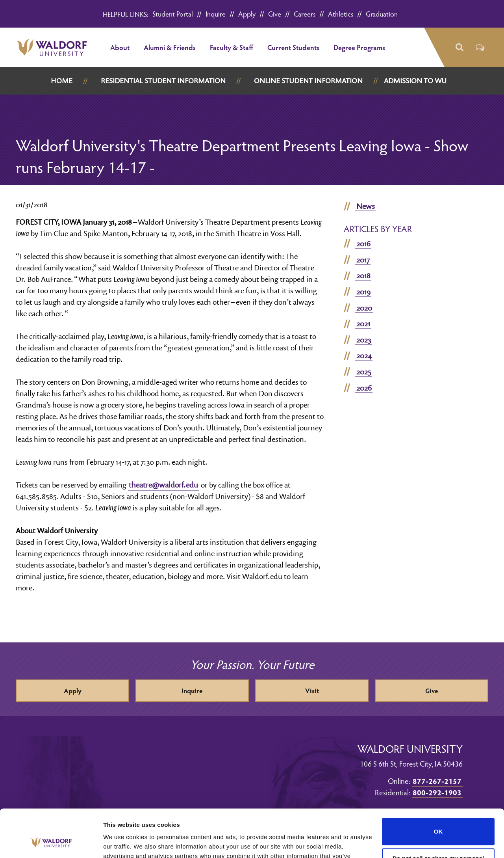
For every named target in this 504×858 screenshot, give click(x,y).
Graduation (382, 14)
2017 (363, 260)
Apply (247, 14)
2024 (364, 355)
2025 (364, 372)
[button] (459, 47)
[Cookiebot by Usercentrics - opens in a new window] (51, 843)
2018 (363, 275)
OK (438, 787)
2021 (363, 324)
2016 (363, 244)
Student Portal (173, 14)
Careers (305, 14)
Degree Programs (359, 47)
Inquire (216, 14)
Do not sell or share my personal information (438, 817)
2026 (364, 388)
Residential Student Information (163, 81)
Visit (312, 691)
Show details (121, 842)
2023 (364, 340)
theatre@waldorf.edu (163, 485)
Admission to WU (415, 81)
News (366, 206)
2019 (363, 292)
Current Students (293, 47)
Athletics (341, 14)
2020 (364, 308)
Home (62, 81)
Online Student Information (308, 81)
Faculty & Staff (232, 47)
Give (275, 14)
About (120, 47)
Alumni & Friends (170, 47)
